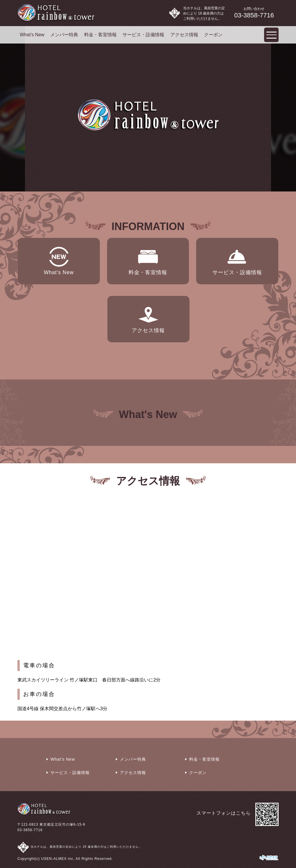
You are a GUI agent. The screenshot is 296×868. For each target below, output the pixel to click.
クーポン (213, 35)
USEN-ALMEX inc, (58, 859)
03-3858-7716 (30, 830)
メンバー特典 (64, 35)
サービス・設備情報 (143, 35)
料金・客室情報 (100, 35)
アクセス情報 (184, 35)
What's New (32, 35)
